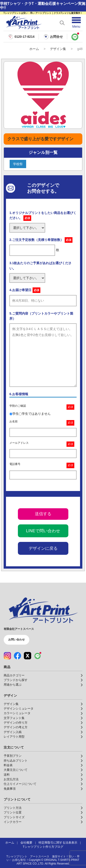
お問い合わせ (17, 640)
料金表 (8, 765)
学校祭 (18, 164)
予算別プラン (13, 756)
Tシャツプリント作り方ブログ (43, 847)
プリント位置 (13, 812)
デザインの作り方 (16, 723)
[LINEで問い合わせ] (75, 37)
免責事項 (10, 789)
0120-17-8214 (24, 37)
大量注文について (16, 770)
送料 (7, 775)
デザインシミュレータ (19, 709)
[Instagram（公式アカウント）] (7, 656)
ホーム (34, 49)
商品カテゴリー (14, 675)
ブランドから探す (16, 680)
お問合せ (53, 37)
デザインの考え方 (16, 727)
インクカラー (13, 822)
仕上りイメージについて (20, 784)
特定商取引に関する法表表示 (58, 843)
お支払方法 (11, 779)
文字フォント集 (14, 718)
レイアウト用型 (14, 737)
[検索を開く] (62, 23)
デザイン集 (58, 49)
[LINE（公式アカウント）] (38, 656)
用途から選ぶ (13, 685)
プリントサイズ (14, 817)
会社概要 (26, 843)
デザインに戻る (43, 548)
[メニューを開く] (76, 23)
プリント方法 (13, 808)
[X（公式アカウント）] (28, 656)
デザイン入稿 (13, 732)
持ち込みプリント (16, 761)
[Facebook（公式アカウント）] (17, 656)
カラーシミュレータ (17, 713)
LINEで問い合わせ (43, 531)
